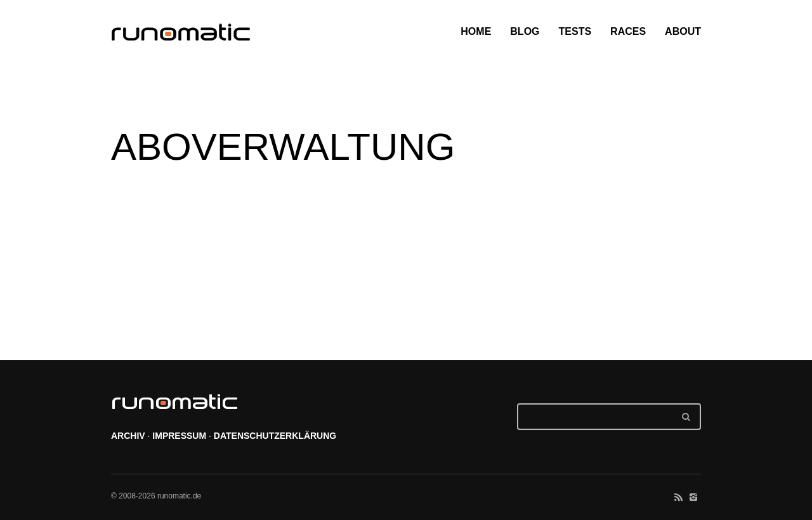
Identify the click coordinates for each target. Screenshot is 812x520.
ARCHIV (128, 436)
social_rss (678, 497)
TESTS (575, 31)
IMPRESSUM (179, 436)
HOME (476, 31)
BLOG (525, 31)
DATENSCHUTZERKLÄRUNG (275, 436)
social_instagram (693, 497)
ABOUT (683, 31)
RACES (628, 31)
